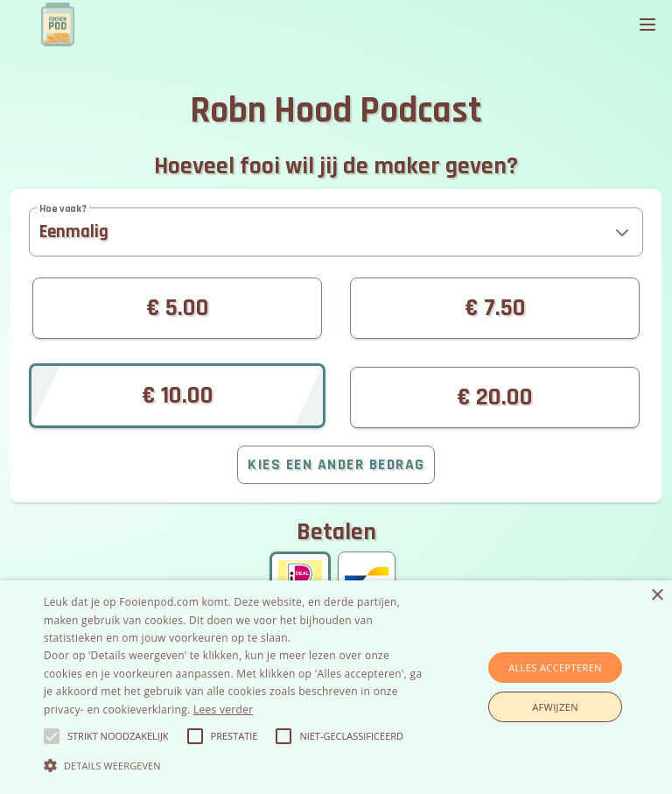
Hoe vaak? (63, 209)
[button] (336, 232)
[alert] (336, 687)
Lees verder (224, 710)
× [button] (657, 596)
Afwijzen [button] (555, 707)
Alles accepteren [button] (555, 668)
